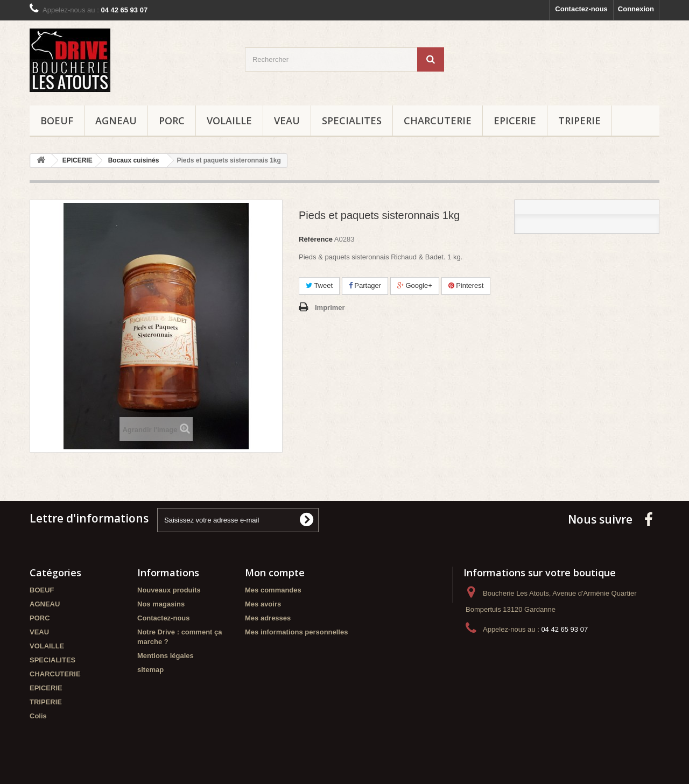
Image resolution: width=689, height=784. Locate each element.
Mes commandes (273, 590)
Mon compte (275, 573)
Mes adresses (268, 618)
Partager (365, 285)
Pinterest (466, 285)
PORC (172, 121)
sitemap (150, 670)
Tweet (319, 285)
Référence (316, 239)
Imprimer (330, 308)
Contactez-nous (581, 9)
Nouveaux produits (169, 590)
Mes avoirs (263, 604)
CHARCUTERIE (438, 121)
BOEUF (57, 121)
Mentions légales (166, 656)
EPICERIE (515, 121)
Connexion (636, 9)
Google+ (415, 285)
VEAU (287, 121)
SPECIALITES (352, 121)
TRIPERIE (579, 121)
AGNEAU (116, 121)
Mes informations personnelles (296, 632)
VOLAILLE (229, 121)
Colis (38, 716)
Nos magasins (161, 604)
